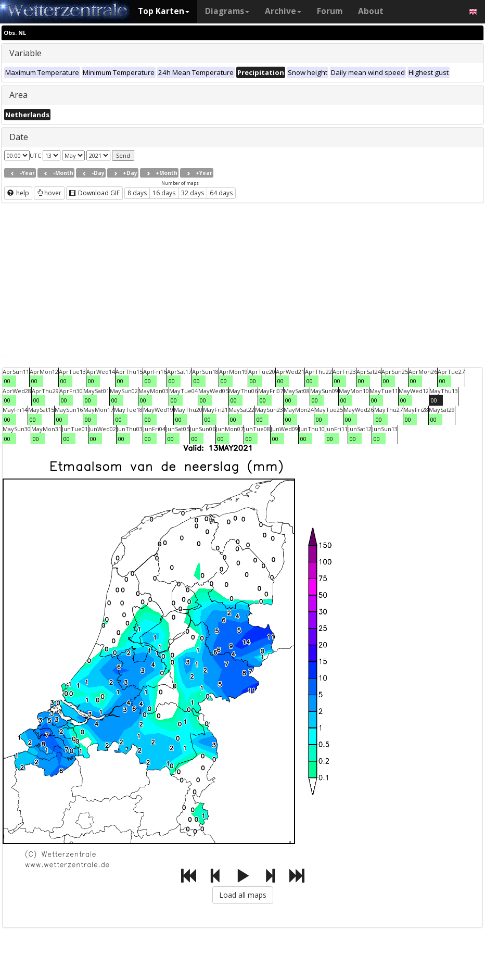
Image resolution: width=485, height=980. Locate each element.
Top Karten (164, 11)
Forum (330, 11)
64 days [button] (221, 193)
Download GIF (94, 193)
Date (19, 137)
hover (49, 193)
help (18, 193)
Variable (25, 53)
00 (7, 381)
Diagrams (227, 11)
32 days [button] (193, 193)
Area (18, 95)
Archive (283, 11)
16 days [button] (164, 193)
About (371, 11)
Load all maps (243, 895)
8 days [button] (137, 193)
